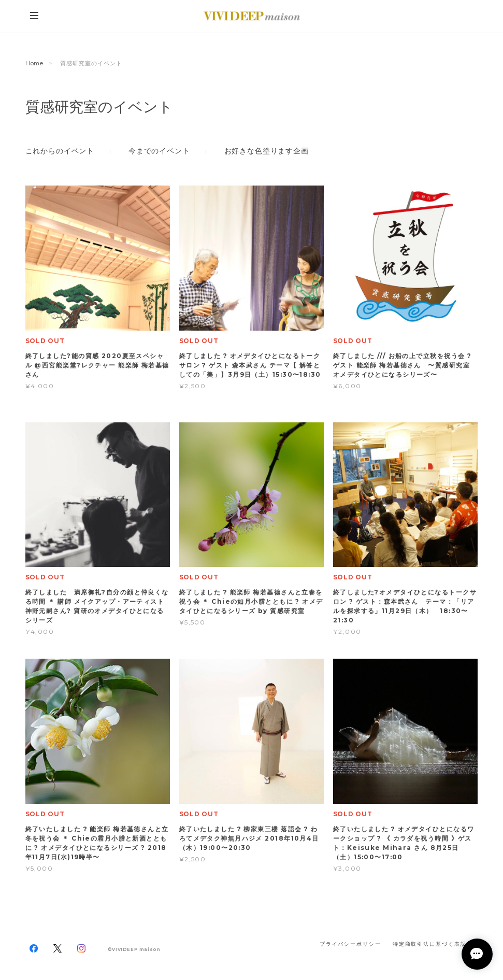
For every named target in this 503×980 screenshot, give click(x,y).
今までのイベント (159, 151)
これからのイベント (60, 151)
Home (35, 63)
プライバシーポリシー (350, 944)
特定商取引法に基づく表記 (430, 944)
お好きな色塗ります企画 (267, 151)
